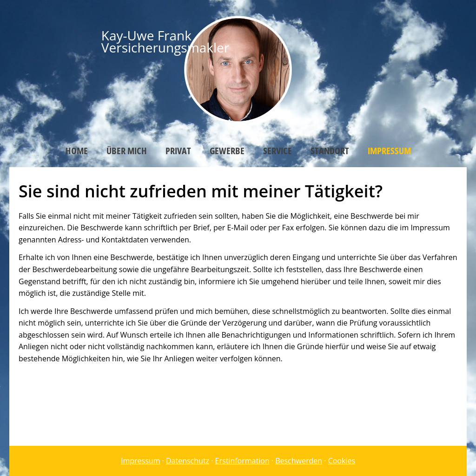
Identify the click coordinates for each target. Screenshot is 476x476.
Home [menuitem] (77, 151)
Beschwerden (299, 461)
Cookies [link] (342, 461)
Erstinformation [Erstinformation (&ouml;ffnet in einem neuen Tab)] (242, 461)
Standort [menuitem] (330, 151)
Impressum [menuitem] (389, 151)
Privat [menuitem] (178, 151)
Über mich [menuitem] (127, 151)
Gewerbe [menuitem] (227, 151)
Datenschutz (188, 461)
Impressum (140, 461)
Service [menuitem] (278, 151)
